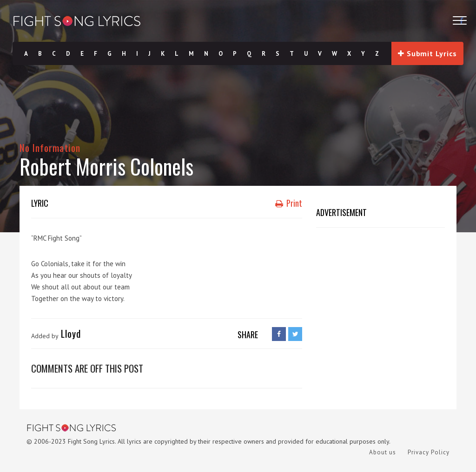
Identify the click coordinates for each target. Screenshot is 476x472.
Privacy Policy (429, 452)
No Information (50, 147)
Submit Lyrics (427, 53)
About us (383, 452)
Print (289, 203)
